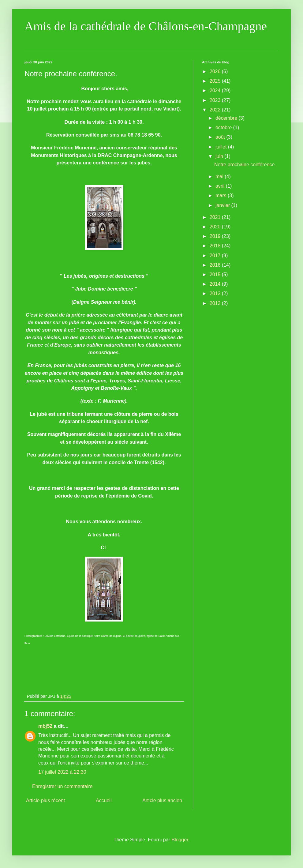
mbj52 (45, 726)
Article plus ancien (162, 800)
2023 (216, 100)
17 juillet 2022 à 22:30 (62, 772)
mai (220, 177)
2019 (216, 236)
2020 (216, 227)
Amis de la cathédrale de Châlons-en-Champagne (146, 26)
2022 (216, 110)
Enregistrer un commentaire (62, 786)
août (221, 137)
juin (220, 156)
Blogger (180, 840)
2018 (216, 246)
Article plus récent (45, 800)
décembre (227, 118)
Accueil (104, 800)
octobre (224, 128)
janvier (223, 205)
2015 (216, 274)
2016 (216, 265)
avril (221, 186)
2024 (216, 90)
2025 (216, 81)
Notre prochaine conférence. (245, 165)
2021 (216, 217)
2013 (216, 293)
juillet (222, 147)
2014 (216, 284)
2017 (216, 256)
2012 (216, 303)
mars (222, 195)
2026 (216, 71)
